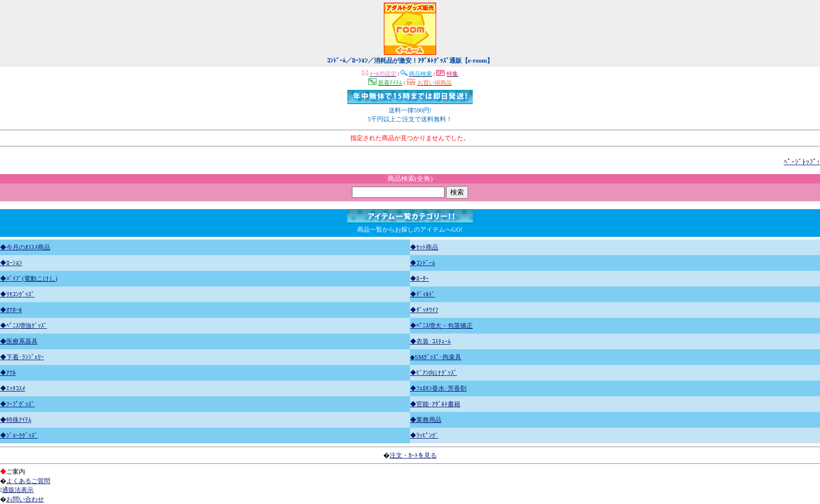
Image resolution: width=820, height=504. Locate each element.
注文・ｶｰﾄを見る (413, 455)
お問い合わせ (25, 499)
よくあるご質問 (28, 481)
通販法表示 (18, 490)
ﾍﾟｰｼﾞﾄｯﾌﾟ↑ (802, 162)
